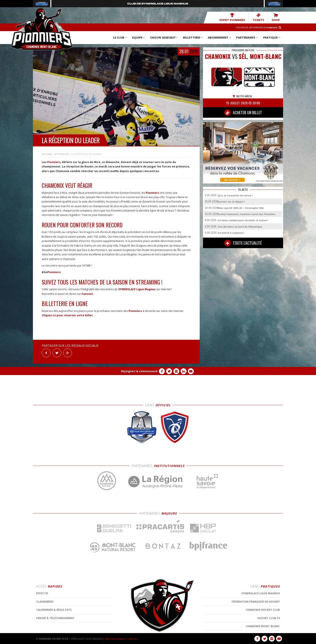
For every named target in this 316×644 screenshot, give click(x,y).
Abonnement (220, 37)
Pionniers (54, 162)
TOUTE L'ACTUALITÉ (243, 243)
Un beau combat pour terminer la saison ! (243, 220)
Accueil (47, 154)
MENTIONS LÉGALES (116, 639)
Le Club (120, 37)
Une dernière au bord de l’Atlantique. (240, 226)
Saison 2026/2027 (164, 37)
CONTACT (136, 639)
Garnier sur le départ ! (231, 201)
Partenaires (247, 37)
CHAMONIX (218, 56)
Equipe (139, 37)
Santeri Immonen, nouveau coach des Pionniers (246, 214)
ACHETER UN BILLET (243, 112)
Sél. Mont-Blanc (260, 56)
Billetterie (193, 37)
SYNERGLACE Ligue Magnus (137, 289)
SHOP (276, 17)
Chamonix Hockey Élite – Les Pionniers (42, 29)
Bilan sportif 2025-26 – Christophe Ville (241, 208)
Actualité (62, 154)
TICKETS (261, 17)
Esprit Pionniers (238, 17)
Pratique (272, 37)
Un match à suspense (231, 232)
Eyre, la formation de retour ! (235, 195)
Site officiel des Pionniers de (253, 27)
